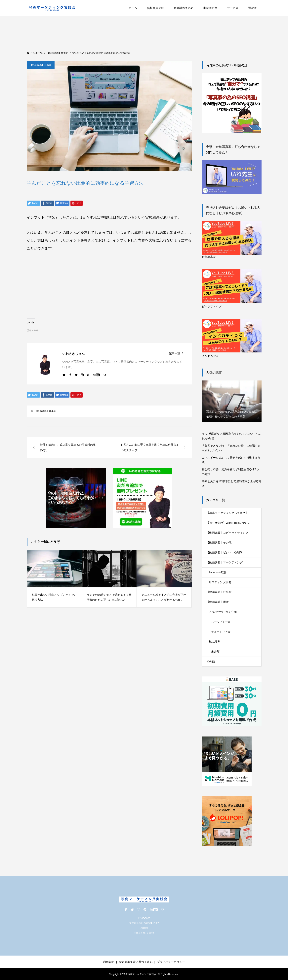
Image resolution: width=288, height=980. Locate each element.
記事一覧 (175, 353)
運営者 (252, 8)
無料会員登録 (155, 8)
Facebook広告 (218, 572)
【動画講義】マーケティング (225, 562)
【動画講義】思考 (218, 602)
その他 (211, 661)
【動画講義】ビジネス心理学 (225, 552)
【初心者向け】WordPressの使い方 (229, 523)
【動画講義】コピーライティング (227, 533)
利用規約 (109, 962)
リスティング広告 (220, 582)
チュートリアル (221, 632)
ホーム (133, 8)
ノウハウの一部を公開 (223, 612)
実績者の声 (210, 8)
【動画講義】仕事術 (41, 65)
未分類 (215, 651)
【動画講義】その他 (219, 542)
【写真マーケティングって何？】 (227, 513)
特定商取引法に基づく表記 (136, 962)
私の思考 (214, 641)
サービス (233, 8)
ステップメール (221, 622)
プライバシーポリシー (171, 962)
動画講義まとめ (184, 8)
